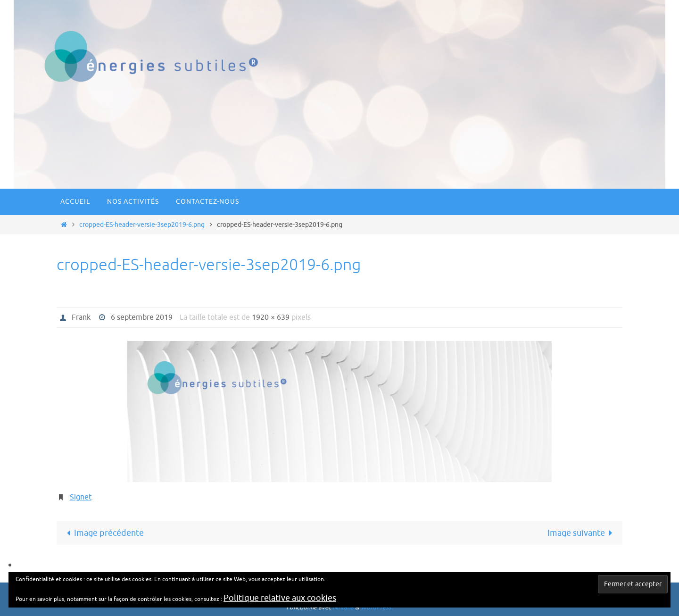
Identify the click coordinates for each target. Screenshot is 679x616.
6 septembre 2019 (142, 317)
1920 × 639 (271, 317)
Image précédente (103, 533)
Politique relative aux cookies (280, 598)
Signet (81, 497)
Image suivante (582, 533)
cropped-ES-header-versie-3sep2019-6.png (142, 225)
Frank (81, 317)
